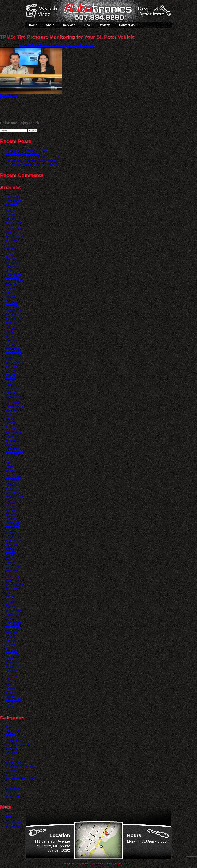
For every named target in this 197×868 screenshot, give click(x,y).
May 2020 (10, 422)
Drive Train (11, 759)
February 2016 (13, 611)
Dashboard (11, 748)
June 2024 (10, 248)
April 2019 (10, 470)
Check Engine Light (15, 737)
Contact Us (127, 25)
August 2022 (12, 322)
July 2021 (10, 370)
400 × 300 (25, 45)
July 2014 (10, 681)
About (50, 25)
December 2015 (13, 618)
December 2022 (13, 311)
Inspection (10, 774)
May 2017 (10, 555)
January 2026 (12, 196)
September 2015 (14, 629)
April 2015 (10, 648)
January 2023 (12, 307)
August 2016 (12, 588)
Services (69, 25)
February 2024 (13, 263)
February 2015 (13, 655)
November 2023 (13, 274)
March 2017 (11, 562)
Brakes (8, 726)
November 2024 (13, 229)
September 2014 (14, 674)
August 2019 (12, 455)
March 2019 (11, 474)
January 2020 (12, 437)
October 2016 (12, 581)
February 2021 (13, 388)
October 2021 (12, 359)
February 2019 (13, 477)
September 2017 (14, 540)
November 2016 (13, 577)
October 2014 (12, 670)
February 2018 (13, 522)
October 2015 (12, 625)
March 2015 (11, 651)
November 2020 (13, 400)
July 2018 (10, 503)
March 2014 (11, 696)
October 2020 (12, 403)
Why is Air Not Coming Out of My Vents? (27, 150)
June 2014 (10, 685)
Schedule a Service (154, 13)
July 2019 (10, 459)
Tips (87, 25)
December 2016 (13, 574)
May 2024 (10, 252)
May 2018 (10, 511)
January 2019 (12, 481)
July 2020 (10, 414)
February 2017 (13, 566)
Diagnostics (11, 752)
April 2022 (10, 337)
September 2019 (14, 451)
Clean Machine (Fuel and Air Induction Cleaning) (31, 165)
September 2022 (14, 318)
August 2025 (12, 203)
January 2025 (12, 226)
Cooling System (13, 741)
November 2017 (13, 533)
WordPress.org (13, 827)
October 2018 (12, 492)
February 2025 (13, 222)
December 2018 (13, 485)
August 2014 (12, 677)
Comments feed (13, 823)
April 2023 (10, 300)
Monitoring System (15, 782)
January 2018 (12, 525)
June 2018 (10, 507)
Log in (8, 815)
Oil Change (11, 785)
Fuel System (11, 770)
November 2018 (13, 488)
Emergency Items (14, 763)
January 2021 (12, 392)
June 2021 (10, 374)
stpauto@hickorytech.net (104, 864)
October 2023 (12, 277)
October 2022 (12, 314)
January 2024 (12, 266)
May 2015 (10, 644)
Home (33, 25)
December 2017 (13, 529)
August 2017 (12, 544)
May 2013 (10, 707)
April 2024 (10, 255)
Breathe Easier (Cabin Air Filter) (22, 153)
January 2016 (12, 614)
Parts (7, 793)
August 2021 (12, 366)
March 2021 (11, 385)
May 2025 (10, 214)
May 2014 (10, 688)
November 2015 (13, 622)
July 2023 (10, 289)
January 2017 (12, 570)
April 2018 (10, 514)
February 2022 (13, 344)
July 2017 (10, 548)
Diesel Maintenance (15, 756)
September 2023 (14, 281)
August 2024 (12, 240)
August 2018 (12, 500)
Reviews (105, 25)
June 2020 (10, 418)
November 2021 (13, 355)
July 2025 (10, 207)
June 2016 (10, 596)
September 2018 (14, 496)
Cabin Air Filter (13, 730)
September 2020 (14, 407)
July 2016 (10, 592)
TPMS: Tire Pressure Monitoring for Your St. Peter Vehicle (63, 45)
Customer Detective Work (19, 745)
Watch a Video (43, 11)
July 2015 (10, 637)
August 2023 (12, 285)
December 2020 (13, 396)
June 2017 (10, 551)
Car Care (10, 733)
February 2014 (13, 699)
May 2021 (10, 377)
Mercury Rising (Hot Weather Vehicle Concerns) (31, 161)
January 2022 (12, 348)
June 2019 (10, 463)
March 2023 (11, 303)
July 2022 (10, 326)
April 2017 (10, 559)
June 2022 (10, 329)
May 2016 (10, 600)
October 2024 (12, 233)
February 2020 (13, 433)
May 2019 (10, 466)
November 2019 (13, 444)
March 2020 (11, 429)
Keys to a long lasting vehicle (20, 778)
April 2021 (10, 381)
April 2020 (10, 426)
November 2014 (13, 666)
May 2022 (10, 333)
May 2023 (10, 296)
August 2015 (12, 633)
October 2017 (12, 537)
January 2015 (12, 659)
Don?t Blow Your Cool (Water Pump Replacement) (32, 157)
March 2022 (11, 340)
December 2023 (13, 270)
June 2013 (10, 703)
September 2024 (14, 237)
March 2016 (11, 607)
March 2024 (11, 259)
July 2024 (10, 244)
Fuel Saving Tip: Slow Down (20, 767)
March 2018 (11, 518)
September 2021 (14, 363)
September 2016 (14, 585)
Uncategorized (13, 796)
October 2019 (12, 448)
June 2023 (10, 292)
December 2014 (13, 662)
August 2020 (12, 411)
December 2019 (13, 440)
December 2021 (13, 351)
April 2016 (10, 603)
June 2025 (10, 211)
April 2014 (10, 692)
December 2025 (13, 200)
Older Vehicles (13, 789)
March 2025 (11, 218)
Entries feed (11, 819)
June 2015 (10, 640)
